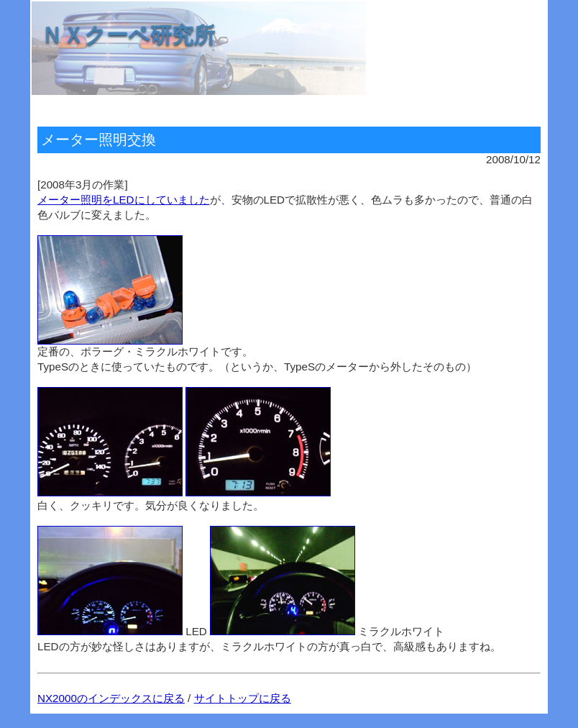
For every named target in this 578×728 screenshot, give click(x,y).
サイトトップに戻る (243, 698)
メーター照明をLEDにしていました (124, 200)
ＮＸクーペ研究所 (128, 35)
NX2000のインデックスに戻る (111, 698)
